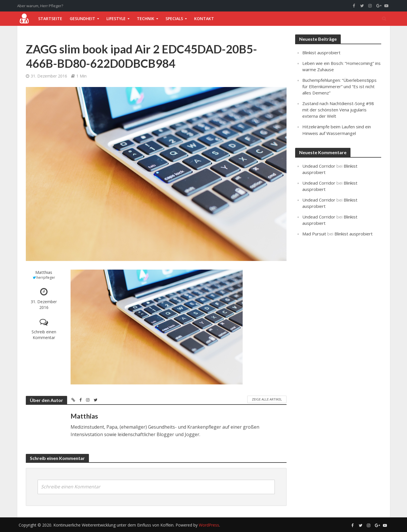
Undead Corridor (319, 166)
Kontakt (204, 19)
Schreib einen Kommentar (44, 335)
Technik (146, 19)
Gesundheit (82, 19)
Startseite (50, 19)
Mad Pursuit (314, 234)
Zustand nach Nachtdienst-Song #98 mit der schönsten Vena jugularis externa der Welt (338, 110)
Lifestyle (116, 19)
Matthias (44, 272)
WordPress (209, 525)
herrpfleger (46, 277)
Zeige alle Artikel (267, 399)
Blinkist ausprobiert (321, 53)
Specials (174, 19)
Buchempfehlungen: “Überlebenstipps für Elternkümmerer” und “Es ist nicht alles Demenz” (339, 86)
